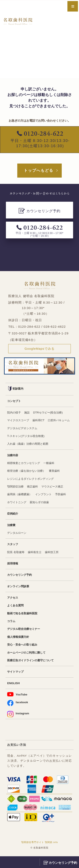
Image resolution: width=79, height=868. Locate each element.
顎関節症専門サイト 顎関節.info (40, 843)
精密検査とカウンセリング (25, 463)
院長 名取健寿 (16, 553)
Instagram (18, 715)
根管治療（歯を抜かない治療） (28, 471)
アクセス (13, 598)
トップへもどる (39, 170)
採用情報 (13, 564)
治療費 (12, 526)
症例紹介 (13, 514)
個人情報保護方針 (19, 638)
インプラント (46, 495)
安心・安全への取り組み (23, 646)
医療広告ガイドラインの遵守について (32, 661)
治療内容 (13, 456)
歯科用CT (40, 421)
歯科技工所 (55, 553)
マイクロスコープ (19, 421)
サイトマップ (16, 673)
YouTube (17, 696)
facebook (18, 704)
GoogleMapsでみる (39, 349)
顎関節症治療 (16, 487)
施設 (28, 413)
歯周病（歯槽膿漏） (20, 495)
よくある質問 (16, 606)
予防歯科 (64, 495)
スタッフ (13, 545)
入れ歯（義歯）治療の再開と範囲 (29, 444)
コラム (12, 622)
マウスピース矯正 (55, 487)
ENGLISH (13, 684)
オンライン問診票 (19, 587)
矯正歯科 (34, 487)
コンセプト (15, 401)
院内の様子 (15, 413)
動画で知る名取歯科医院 (23, 614)
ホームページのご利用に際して (28, 654)
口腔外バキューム (19, 428)
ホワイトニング (17, 503)
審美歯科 (58, 471)
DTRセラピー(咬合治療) (50, 413)
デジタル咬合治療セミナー (25, 630)
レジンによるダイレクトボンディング (32, 479)
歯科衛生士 (36, 553)
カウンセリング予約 (20, 576)
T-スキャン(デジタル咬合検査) (27, 436)
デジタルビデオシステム (50, 428)
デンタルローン (17, 533)
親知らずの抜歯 (42, 503)
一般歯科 (52, 463)
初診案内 (16, 389)
